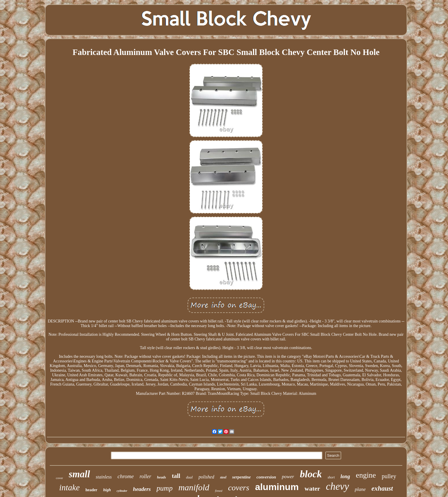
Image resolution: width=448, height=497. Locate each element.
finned (219, 491)
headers (142, 489)
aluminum (277, 487)
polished (206, 477)
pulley (389, 476)
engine (366, 475)
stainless (104, 477)
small (79, 474)
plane (360, 489)
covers (239, 488)
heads (162, 477)
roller (145, 476)
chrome (126, 476)
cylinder (122, 491)
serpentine (241, 477)
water (312, 488)
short (331, 477)
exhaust (382, 488)
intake (69, 487)
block (311, 474)
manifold (194, 487)
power (288, 477)
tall (176, 476)
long (345, 476)
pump (165, 488)
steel (223, 477)
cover (59, 478)
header (91, 490)
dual (189, 477)
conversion (266, 477)
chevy (337, 486)
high (107, 490)
